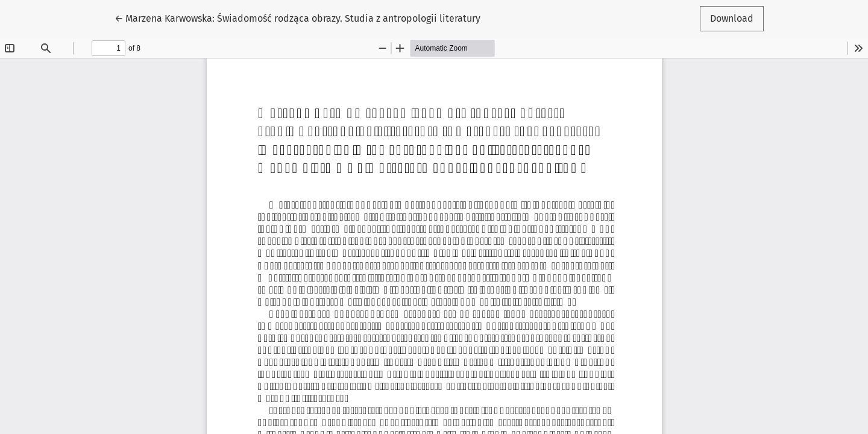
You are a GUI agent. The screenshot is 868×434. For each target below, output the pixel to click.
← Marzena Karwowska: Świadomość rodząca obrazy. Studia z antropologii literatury (297, 17)
